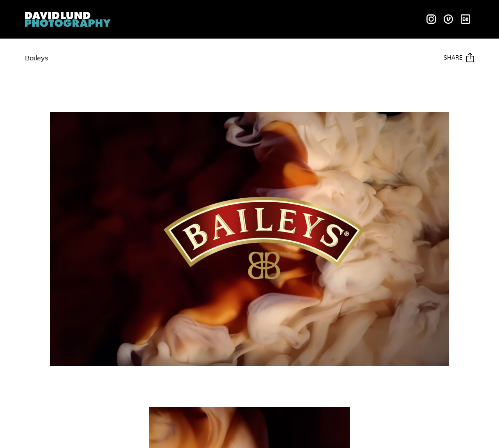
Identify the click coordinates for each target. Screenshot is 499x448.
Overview (151, 18)
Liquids (190, 18)
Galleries (263, 18)
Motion (224, 18)
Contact (385, 18)
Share (459, 58)
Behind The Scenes (325, 18)
